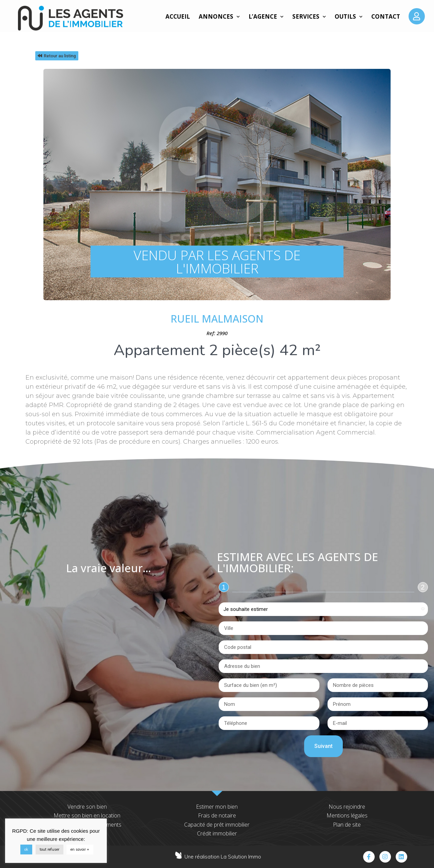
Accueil (178, 16)
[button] (57, 56)
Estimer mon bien (217, 807)
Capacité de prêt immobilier (217, 825)
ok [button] (26, 849)
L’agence (266, 17)
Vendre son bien (87, 807)
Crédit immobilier (217, 833)
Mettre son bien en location (87, 815)
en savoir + (80, 849)
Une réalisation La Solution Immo (223, 857)
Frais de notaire (217, 815)
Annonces (219, 17)
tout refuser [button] (50, 849)
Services (309, 17)
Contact (386, 16)
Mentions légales (347, 815)
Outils (349, 17)
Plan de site (347, 825)
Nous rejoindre (347, 807)
